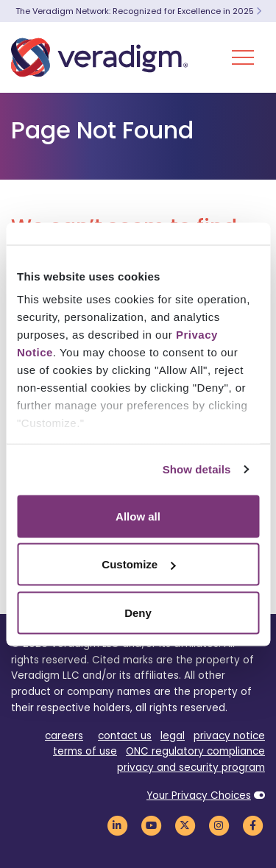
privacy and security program (191, 768)
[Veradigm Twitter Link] (185, 825)
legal (173, 736)
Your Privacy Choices (199, 795)
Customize (138, 564)
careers (64, 736)
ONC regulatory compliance (195, 751)
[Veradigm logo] (99, 57)
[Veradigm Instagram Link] (219, 825)
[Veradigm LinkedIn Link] (117, 825)
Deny (138, 612)
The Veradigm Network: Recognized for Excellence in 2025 (138, 11)
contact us (125, 736)
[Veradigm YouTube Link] (151, 825)
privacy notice (229, 736)
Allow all (138, 516)
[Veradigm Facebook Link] (252, 825)
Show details (197, 469)
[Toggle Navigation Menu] (243, 57)
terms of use (85, 751)
